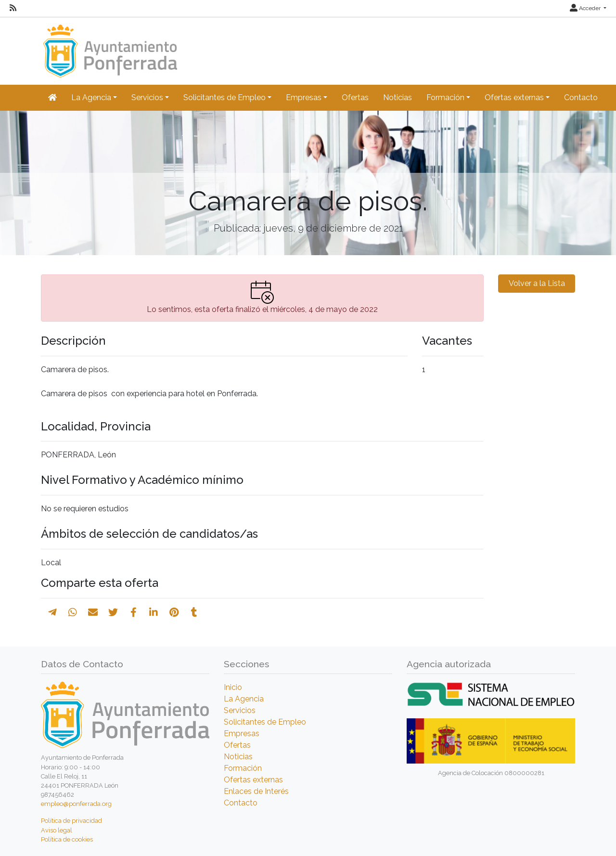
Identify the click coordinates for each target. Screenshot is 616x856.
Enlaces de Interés (256, 791)
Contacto (581, 97)
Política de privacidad (71, 821)
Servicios (240, 710)
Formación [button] (445, 97)
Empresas (242, 733)
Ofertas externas (253, 780)
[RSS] (13, 8)
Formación (243, 768)
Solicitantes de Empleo (265, 722)
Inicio (233, 687)
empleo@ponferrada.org (76, 804)
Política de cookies (67, 839)
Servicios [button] (147, 97)
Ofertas (355, 97)
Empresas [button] (304, 97)
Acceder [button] (586, 8)
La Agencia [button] (91, 97)
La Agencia (244, 699)
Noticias (398, 97)
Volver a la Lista (537, 283)
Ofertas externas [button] (514, 97)
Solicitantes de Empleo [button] (225, 97)
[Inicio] (109, 46)
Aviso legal (57, 830)
